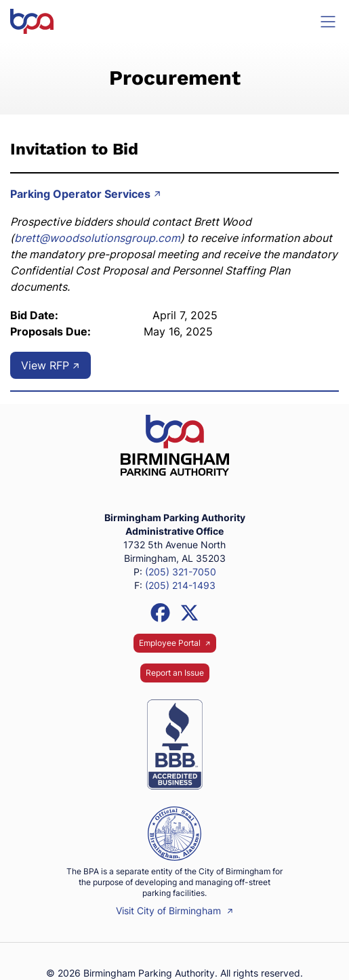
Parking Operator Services (86, 194)
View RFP (50, 365)
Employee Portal (175, 643)
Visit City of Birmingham (174, 911)
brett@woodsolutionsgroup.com (97, 238)
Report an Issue (175, 673)
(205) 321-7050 (181, 572)
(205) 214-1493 (180, 585)
